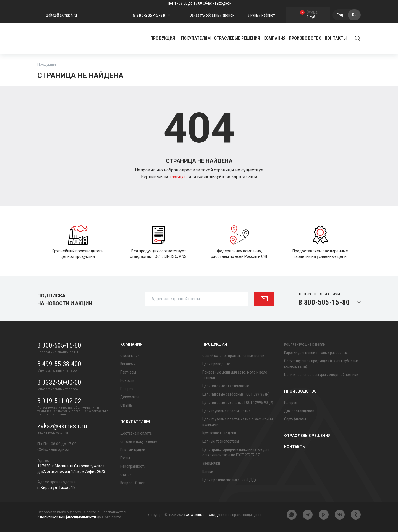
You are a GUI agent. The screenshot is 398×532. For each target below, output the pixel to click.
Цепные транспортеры (221, 441)
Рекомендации (133, 450)
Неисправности (133, 466)
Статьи (126, 475)
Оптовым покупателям (139, 441)
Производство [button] (305, 38)
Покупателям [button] (196, 38)
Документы (130, 397)
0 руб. (309, 15)
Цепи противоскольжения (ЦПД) (229, 480)
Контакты (336, 38)
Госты (125, 458)
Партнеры (128, 372)
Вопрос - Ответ (132, 483)
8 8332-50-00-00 (59, 382)
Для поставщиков (299, 411)
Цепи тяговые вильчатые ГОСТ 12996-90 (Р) (238, 403)
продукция (157, 38)
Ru (354, 15)
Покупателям (135, 422)
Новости (127, 380)
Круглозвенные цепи (219, 433)
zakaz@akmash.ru (61, 15)
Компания (131, 344)
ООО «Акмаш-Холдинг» (205, 515)
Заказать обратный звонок (212, 15)
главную (179, 177)
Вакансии (128, 364)
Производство (300, 391)
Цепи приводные (216, 364)
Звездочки (211, 463)
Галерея (127, 389)
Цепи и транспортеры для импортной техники (321, 375)
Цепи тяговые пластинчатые (226, 386)
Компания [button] (274, 38)
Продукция (215, 344)
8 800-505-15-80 (149, 15)
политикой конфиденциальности (68, 517)
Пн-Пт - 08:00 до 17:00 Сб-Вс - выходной (199, 3)
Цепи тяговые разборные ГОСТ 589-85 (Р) (236, 394)
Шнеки (208, 472)
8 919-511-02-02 (59, 401)
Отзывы (126, 405)
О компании (130, 356)
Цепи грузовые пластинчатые (227, 411)
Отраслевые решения (237, 38)
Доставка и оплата (136, 433)
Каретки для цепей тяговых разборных (316, 353)
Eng (340, 15)
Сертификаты (295, 419)
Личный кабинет (261, 15)
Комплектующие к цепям (305, 344)
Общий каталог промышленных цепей (233, 356)
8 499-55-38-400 (59, 364)
